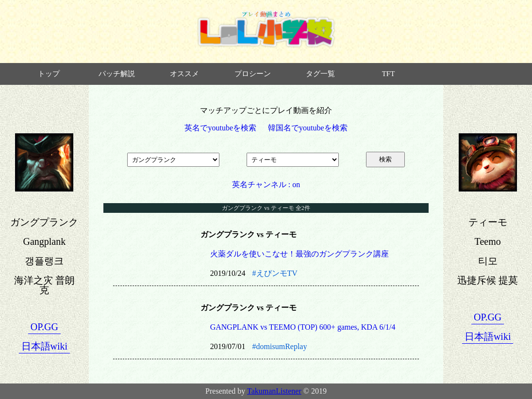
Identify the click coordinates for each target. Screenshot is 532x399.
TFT (389, 74)
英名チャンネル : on (266, 184)
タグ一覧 (320, 74)
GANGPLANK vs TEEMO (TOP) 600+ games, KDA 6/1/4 (303, 327)
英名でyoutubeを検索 (220, 128)
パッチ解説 (117, 74)
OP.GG (44, 327)
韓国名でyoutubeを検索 (308, 128)
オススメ (184, 74)
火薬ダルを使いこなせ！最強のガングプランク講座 (299, 254)
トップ (49, 74)
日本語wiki (45, 346)
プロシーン (253, 74)
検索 (385, 159)
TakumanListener (274, 391)
